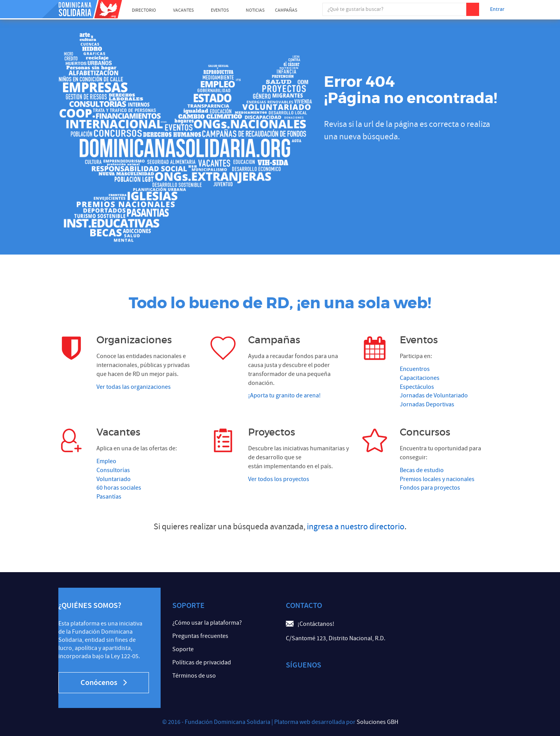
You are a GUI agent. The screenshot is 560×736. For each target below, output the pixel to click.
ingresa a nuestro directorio (356, 527)
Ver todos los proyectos (279, 479)
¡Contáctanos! (316, 624)
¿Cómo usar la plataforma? (207, 623)
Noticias (255, 10)
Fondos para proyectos (430, 488)
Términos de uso (194, 676)
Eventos (220, 10)
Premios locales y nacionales (437, 479)
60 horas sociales (119, 488)
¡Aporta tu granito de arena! (284, 395)
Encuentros (415, 369)
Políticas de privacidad (202, 662)
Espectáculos (417, 387)
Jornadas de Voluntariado (434, 395)
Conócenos (104, 683)
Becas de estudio (422, 470)
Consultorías (113, 470)
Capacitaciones (420, 378)
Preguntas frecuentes (200, 636)
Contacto (304, 606)
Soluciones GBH (377, 722)
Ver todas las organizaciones (134, 387)
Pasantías (109, 497)
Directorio (144, 10)
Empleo (106, 461)
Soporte (183, 649)
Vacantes (183, 10)
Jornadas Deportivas (427, 404)
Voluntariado (114, 479)
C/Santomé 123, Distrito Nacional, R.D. (336, 638)
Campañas (286, 10)
